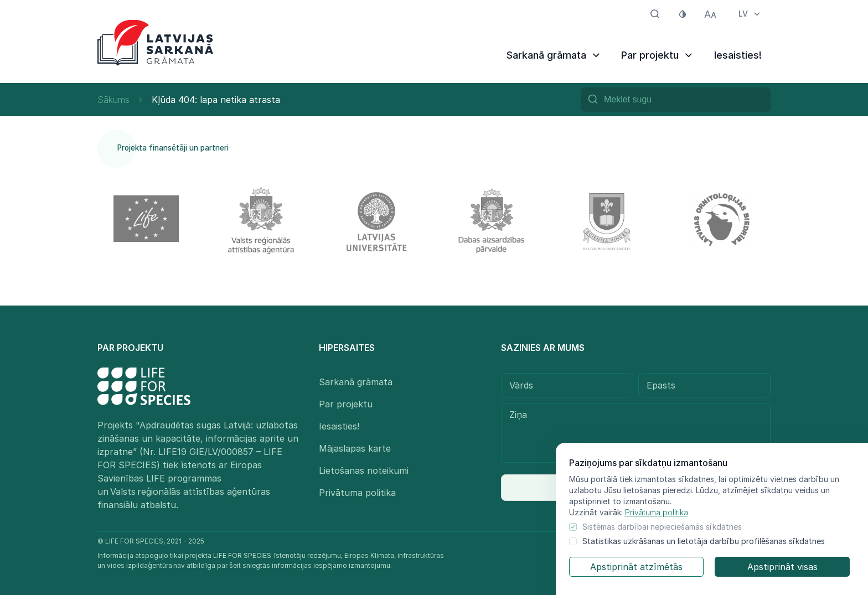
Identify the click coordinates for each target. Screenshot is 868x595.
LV (750, 14)
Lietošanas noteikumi (364, 470)
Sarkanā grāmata (554, 55)
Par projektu (658, 55)
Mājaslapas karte (355, 448)
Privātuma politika (657, 512)
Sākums (113, 100)
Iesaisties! (738, 55)
